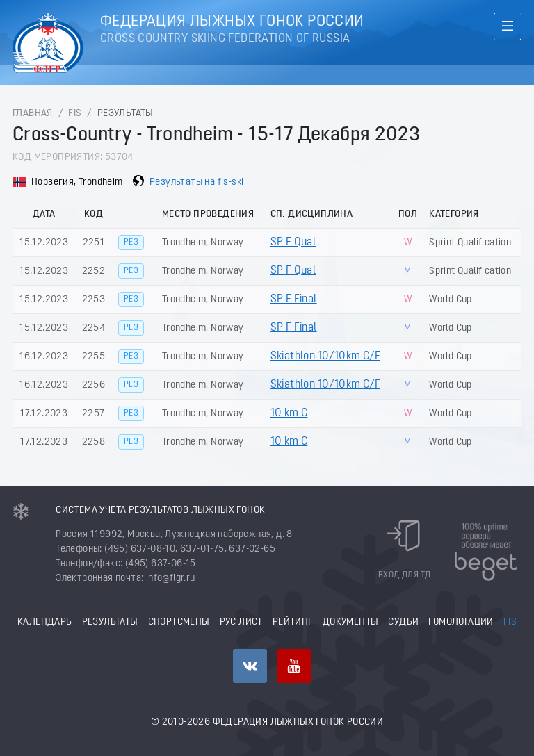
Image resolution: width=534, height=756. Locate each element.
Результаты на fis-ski (196, 182)
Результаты (126, 114)
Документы (351, 622)
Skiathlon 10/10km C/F (325, 356)
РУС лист (241, 622)
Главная (33, 114)
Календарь (45, 622)
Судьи (403, 622)
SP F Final (294, 299)
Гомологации (461, 622)
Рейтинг (293, 622)
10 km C (289, 413)
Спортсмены (179, 622)
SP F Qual (293, 243)
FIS (75, 114)
